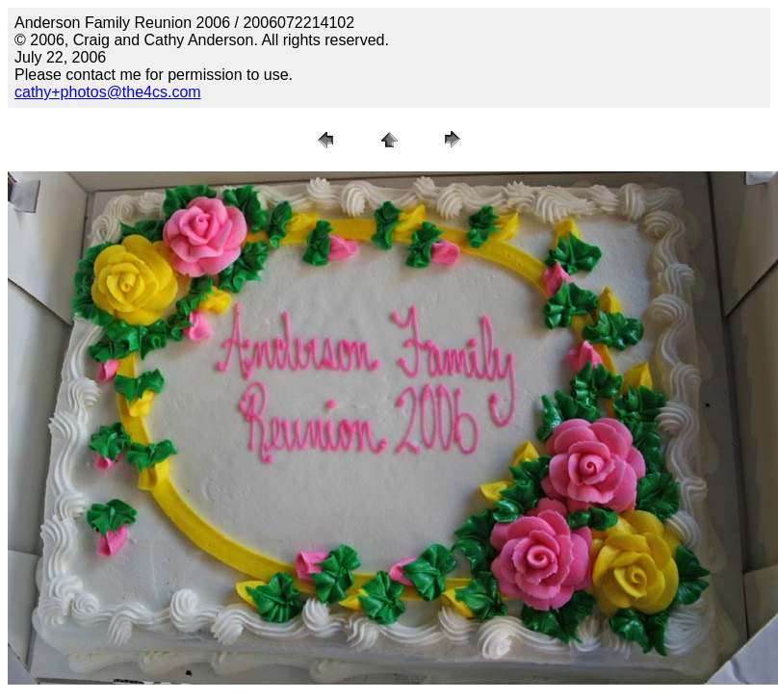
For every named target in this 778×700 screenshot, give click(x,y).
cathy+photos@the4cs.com (108, 92)
